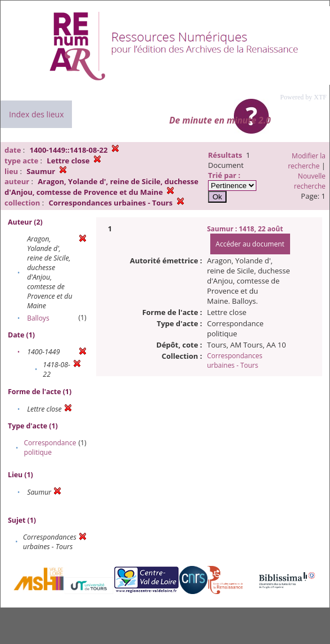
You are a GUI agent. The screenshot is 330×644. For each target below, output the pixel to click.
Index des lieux (36, 114)
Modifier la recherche (307, 161)
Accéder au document (250, 244)
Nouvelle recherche (310, 181)
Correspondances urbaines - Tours (235, 360)
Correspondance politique (50, 447)
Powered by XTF (303, 97)
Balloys (38, 318)
